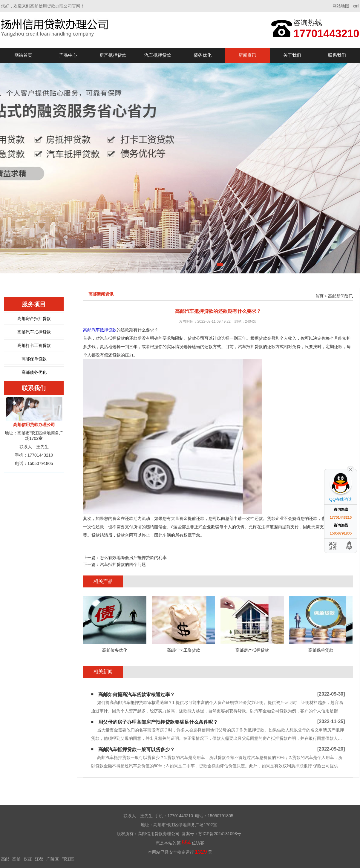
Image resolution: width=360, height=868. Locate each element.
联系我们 (337, 55)
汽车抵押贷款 (158, 55)
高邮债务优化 (34, 372)
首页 (319, 296)
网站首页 (23, 55)
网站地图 (341, 6)
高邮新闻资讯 (341, 296)
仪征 (28, 859)
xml (356, 6)
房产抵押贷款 (113, 55)
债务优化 (203, 55)
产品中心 (68, 55)
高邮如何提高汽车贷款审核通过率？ (137, 695)
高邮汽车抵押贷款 (34, 332)
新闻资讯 (247, 55)
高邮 (5, 859)
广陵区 (53, 859)
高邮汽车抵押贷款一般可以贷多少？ (137, 750)
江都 (39, 859)
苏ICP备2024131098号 (220, 834)
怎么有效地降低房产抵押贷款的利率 (133, 558)
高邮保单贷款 (34, 359)
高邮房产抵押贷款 (34, 319)
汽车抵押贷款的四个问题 (123, 564)
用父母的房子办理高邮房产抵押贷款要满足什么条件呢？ (158, 722)
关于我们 (292, 55)
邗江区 (68, 859)
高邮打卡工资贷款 (34, 345)
